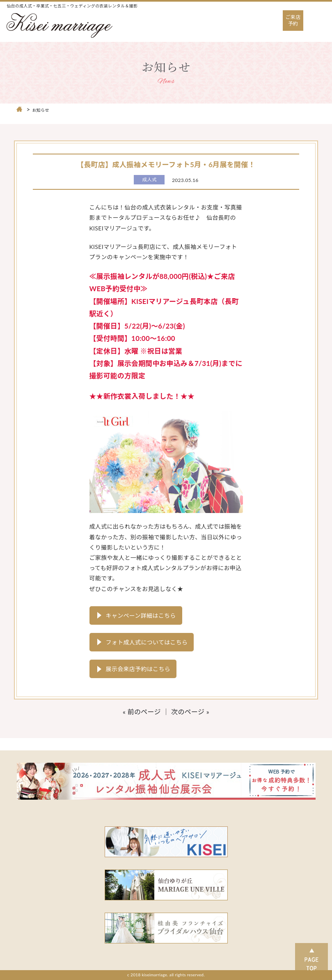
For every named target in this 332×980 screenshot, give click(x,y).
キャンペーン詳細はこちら (141, 615)
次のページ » (190, 712)
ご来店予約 (293, 20)
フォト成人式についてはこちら (147, 642)
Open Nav (320, 14)
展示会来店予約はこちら (138, 669)
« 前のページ (142, 712)
